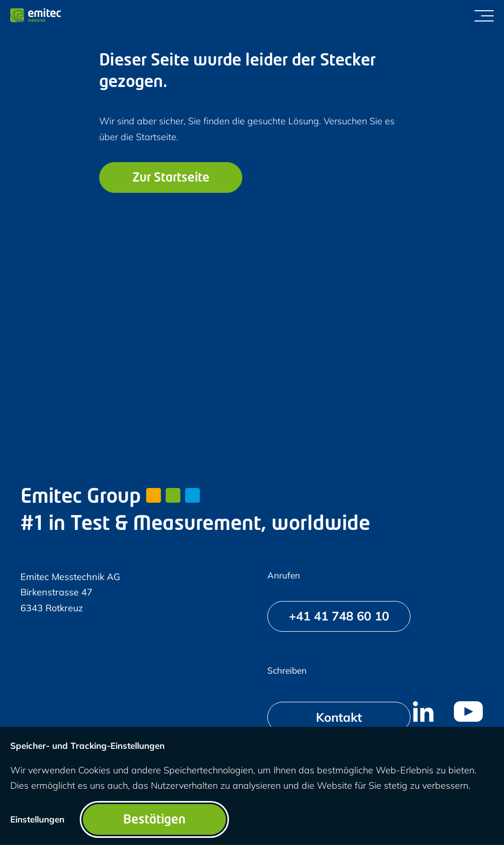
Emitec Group (110, 497)
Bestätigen (154, 820)
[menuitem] (423, 711)
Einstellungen (37, 819)
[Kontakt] (339, 717)
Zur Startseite (171, 179)
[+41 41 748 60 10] (339, 616)
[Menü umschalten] (484, 15)
